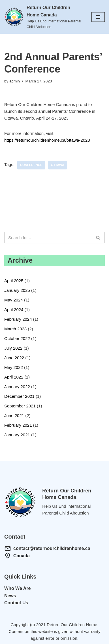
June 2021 (14, 415)
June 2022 (14, 358)
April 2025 (14, 281)
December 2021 (19, 396)
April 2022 (14, 377)
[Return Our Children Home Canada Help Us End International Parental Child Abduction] (44, 17)
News (10, 596)
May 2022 (14, 367)
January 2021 (17, 435)
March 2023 (15, 329)
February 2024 (18, 319)
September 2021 (20, 406)
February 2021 (18, 425)
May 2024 (14, 300)
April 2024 (14, 310)
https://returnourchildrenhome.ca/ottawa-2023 (47, 140)
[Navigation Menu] (98, 17)
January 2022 (17, 387)
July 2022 (13, 348)
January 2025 (17, 290)
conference (31, 165)
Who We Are (17, 588)
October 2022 (17, 338)
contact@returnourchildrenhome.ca (52, 548)
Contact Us (16, 603)
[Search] (48, 238)
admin (15, 81)
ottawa (58, 165)
